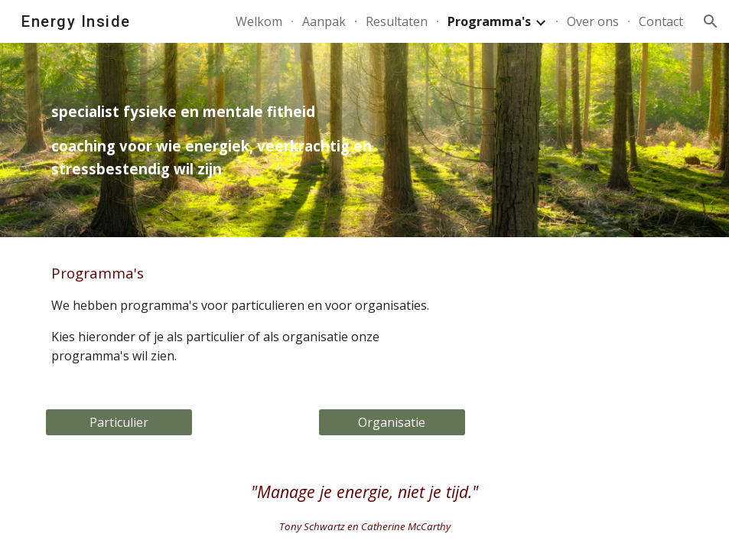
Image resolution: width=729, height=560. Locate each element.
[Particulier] (119, 422)
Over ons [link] (593, 21)
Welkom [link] (259, 21)
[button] (711, 21)
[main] (255, 140)
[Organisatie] (392, 422)
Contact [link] (661, 21)
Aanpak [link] (324, 21)
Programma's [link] (489, 21)
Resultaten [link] (397, 21)
